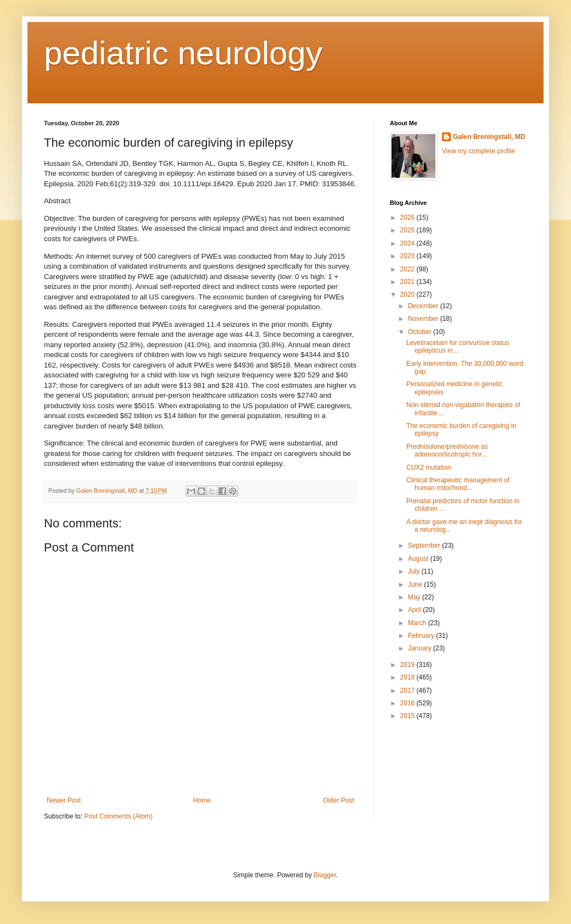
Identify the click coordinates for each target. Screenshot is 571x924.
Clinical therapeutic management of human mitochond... (458, 484)
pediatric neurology (183, 53)
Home (202, 800)
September (425, 546)
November (424, 319)
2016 (408, 703)
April (415, 610)
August (419, 559)
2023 (408, 256)
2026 (408, 218)
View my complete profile (478, 151)
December (424, 306)
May (415, 597)
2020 (408, 294)
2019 (408, 665)
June (416, 585)
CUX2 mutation (429, 467)
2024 (408, 243)
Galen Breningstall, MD (489, 137)
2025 (408, 230)
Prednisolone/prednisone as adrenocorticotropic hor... (447, 450)
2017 (408, 691)
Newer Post (64, 800)
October (421, 332)
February (422, 636)
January (421, 648)
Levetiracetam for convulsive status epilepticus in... (458, 347)
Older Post (338, 800)
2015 (408, 716)
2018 (408, 677)
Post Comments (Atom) (118, 816)
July (415, 571)
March (418, 623)
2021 (408, 282)
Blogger (325, 875)
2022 (408, 269)
